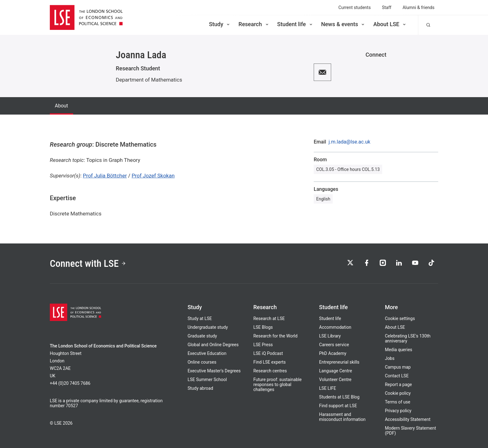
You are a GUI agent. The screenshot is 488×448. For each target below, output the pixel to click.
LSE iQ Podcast (268, 353)
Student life (295, 24)
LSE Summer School (207, 380)
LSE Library (330, 336)
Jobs (390, 358)
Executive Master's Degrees (214, 371)
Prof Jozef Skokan (153, 176)
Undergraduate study (208, 327)
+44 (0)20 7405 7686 (70, 383)
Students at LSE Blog (339, 397)
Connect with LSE (88, 263)
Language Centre (335, 371)
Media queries (399, 350)
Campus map (398, 367)
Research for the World (275, 336)
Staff (387, 7)
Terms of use (398, 402)
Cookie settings (400, 318)
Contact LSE (397, 376)
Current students (354, 7)
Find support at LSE (338, 406)
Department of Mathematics (149, 80)
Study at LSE (200, 318)
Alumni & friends (418, 7)
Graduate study (202, 336)
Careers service (334, 345)
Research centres (270, 371)
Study (220, 24)
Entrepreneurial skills (339, 362)
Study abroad (200, 388)
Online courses (202, 362)
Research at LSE (269, 318)
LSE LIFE (327, 388)
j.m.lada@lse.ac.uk (350, 142)
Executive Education (207, 353)
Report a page (399, 384)
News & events (343, 24)
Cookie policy (398, 393)
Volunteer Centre (335, 380)
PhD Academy (333, 353)
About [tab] (61, 106)
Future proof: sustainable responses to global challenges (277, 384)
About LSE (390, 24)
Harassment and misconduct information (342, 417)
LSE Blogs (263, 327)
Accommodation (335, 327)
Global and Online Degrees (213, 345)
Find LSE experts (270, 362)
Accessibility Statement (408, 419)
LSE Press (263, 345)
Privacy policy (398, 411)
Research (254, 24)
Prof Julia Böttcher (105, 176)
